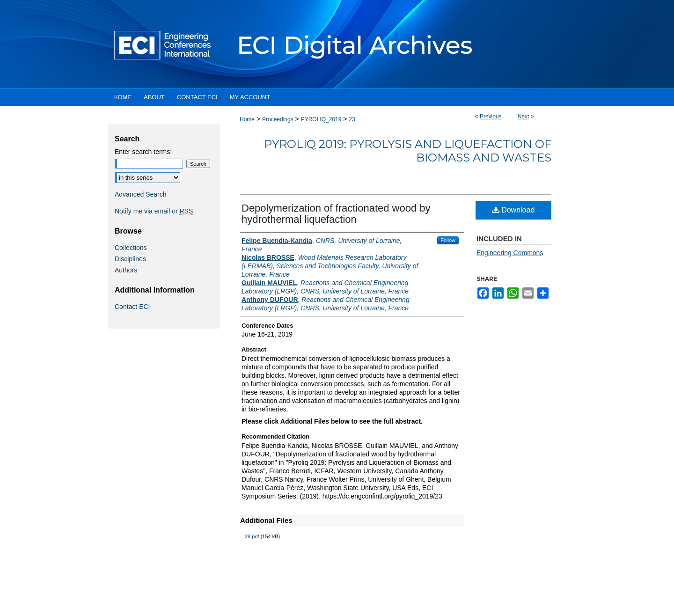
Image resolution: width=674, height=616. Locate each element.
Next (524, 117)
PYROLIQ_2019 (321, 119)
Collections (131, 248)
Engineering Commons (510, 253)
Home (247, 119)
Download (514, 210)
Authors (126, 270)
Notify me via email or (154, 211)
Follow (448, 240)
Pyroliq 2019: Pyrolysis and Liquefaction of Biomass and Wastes (408, 151)
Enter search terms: (143, 152)
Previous (491, 117)
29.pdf (252, 536)
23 (352, 119)
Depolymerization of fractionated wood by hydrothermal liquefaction (336, 214)
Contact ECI (132, 307)
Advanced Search (141, 194)
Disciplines (130, 259)
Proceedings (278, 119)
